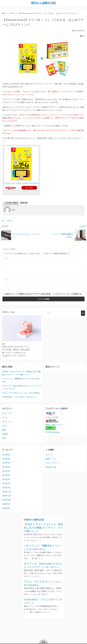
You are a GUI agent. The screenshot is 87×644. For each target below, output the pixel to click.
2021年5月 (6, 471)
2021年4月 (6, 475)
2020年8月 (6, 508)
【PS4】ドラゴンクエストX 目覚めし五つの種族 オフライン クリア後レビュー (43, 528)
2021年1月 (6, 487)
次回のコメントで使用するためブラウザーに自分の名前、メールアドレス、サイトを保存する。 (44, 294)
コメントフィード (53, 463)
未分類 (5, 434)
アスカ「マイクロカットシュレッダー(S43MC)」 (22, 393)
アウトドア (7, 413)
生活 (4, 438)
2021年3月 (6, 479)
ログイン (49, 455)
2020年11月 (7, 496)
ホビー (5, 426)
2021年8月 (6, 459)
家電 (4, 430)
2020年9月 (6, 504)
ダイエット (7, 422)
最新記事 (24, 203)
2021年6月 (6, 467)
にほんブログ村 (52, 417)
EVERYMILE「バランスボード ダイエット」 (20, 397)
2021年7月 (6, 463)
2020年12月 (7, 492)
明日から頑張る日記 (44, 3)
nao (83, 36)
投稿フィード (51, 459)
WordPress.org (51, 467)
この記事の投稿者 (11, 203)
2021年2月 (6, 483)
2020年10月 (7, 500)
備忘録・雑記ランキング (54, 425)
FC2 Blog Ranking (52, 432)
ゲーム (9, 221)
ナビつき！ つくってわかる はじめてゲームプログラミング (23, 183)
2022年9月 (6, 455)
